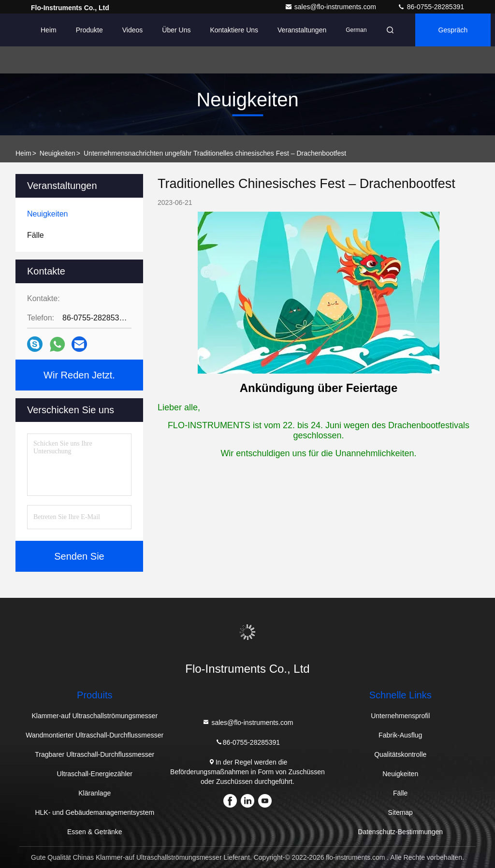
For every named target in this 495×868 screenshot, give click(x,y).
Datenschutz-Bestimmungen (400, 832)
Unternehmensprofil (400, 716)
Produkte (89, 30)
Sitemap (400, 812)
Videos (133, 30)
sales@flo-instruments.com (331, 7)
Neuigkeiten (58, 153)
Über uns (176, 30)
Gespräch (453, 30)
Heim (49, 30)
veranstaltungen (302, 30)
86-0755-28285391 (431, 7)
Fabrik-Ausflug (400, 735)
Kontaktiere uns (234, 30)
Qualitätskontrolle (400, 754)
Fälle (400, 793)
